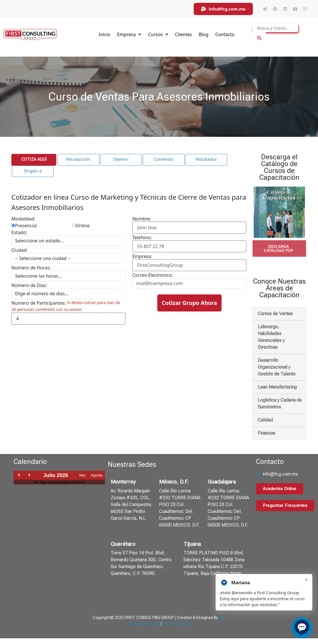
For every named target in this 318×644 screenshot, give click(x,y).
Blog (204, 34)
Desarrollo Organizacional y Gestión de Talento (277, 367)
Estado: (19, 232)
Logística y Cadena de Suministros (280, 403)
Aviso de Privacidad (142, 624)
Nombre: (142, 219)
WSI (222, 618)
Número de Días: (29, 285)
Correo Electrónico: (153, 275)
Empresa (129, 34)
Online (81, 226)
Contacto (225, 34)
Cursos (158, 34)
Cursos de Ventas (275, 314)
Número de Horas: (31, 268)
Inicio (105, 34)
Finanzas (267, 433)
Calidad (265, 420)
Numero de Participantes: (39, 303)
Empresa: (142, 256)
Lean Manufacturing (277, 387)
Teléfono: (142, 238)
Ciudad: (19, 250)
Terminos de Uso (178, 624)
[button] (34, 160)
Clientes (183, 34)
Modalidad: (23, 219)
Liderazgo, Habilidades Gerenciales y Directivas (271, 337)
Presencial (24, 226)
